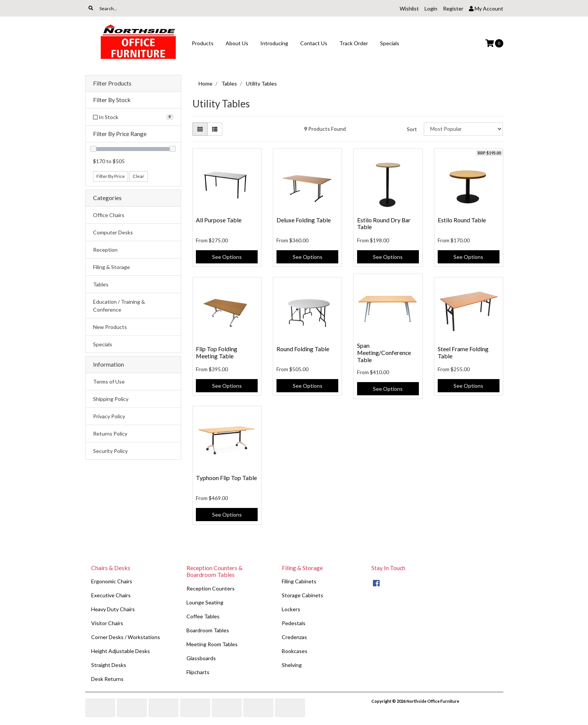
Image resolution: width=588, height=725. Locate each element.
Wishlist (409, 8)
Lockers (291, 609)
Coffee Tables (203, 616)
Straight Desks (109, 665)
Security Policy (110, 451)
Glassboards (201, 658)
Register (453, 8)
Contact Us (314, 43)
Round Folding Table (303, 349)
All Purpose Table (219, 220)
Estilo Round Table (462, 220)
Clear (138, 176)
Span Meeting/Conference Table (384, 353)
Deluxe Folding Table (304, 220)
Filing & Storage (111, 267)
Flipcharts (198, 672)
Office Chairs (109, 215)
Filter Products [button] (112, 83)
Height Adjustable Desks (121, 651)
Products (203, 43)
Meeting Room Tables (212, 644)
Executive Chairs (111, 595)
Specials (390, 43)
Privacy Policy (109, 416)
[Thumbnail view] (200, 129)
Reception (105, 250)
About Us (237, 43)
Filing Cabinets (299, 581)
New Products (110, 327)
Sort (412, 129)
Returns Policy (110, 434)
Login (431, 8)
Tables (101, 284)
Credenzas (294, 637)
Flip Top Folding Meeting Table (217, 352)
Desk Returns (107, 679)
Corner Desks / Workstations (126, 637)
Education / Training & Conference (119, 306)
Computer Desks (113, 232)
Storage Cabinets (302, 595)
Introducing (274, 43)
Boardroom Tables (208, 630)
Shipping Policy (111, 399)
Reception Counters (211, 588)
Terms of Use (109, 382)
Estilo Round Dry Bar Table (384, 223)
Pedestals (294, 623)
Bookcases (295, 651)
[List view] (215, 129)
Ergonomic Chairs (112, 581)
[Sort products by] (464, 129)
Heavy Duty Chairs (113, 609)
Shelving (292, 665)
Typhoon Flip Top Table (226, 478)
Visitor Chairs (107, 623)
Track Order (354, 43)
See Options (227, 257)
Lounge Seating (205, 602)
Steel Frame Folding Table (463, 352)
